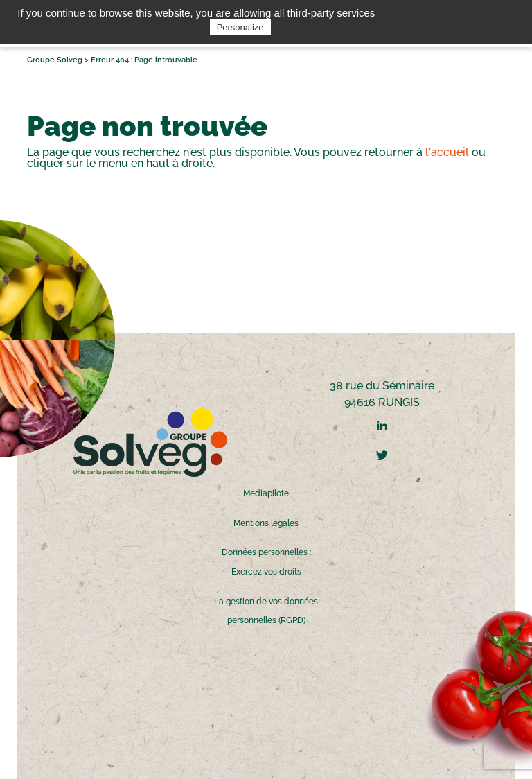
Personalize (240, 27)
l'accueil (447, 152)
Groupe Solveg (55, 60)
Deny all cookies (489, 13)
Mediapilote (266, 493)
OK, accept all (412, 13)
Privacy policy (308, 27)
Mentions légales (266, 523)
